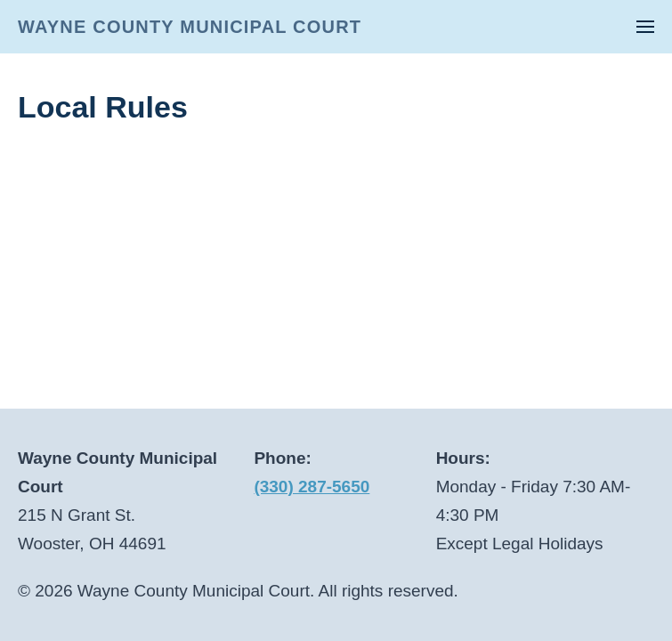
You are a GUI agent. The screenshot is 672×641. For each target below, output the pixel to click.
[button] (645, 27)
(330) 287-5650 (312, 487)
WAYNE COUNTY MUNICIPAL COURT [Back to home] (190, 27)
